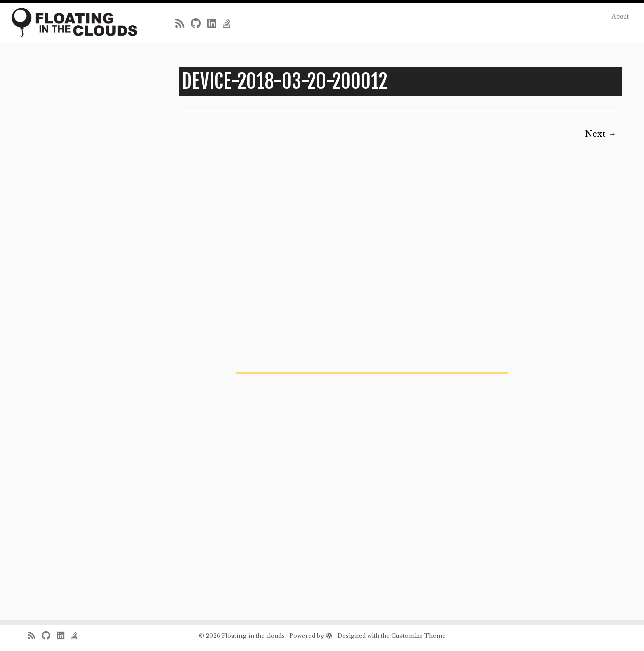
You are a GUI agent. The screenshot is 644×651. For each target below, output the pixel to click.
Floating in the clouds (253, 636)
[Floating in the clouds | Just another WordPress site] (74, 22)
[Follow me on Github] (199, 24)
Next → (601, 134)
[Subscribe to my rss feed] (183, 24)
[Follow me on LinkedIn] (215, 24)
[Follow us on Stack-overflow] (230, 24)
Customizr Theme (419, 636)
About (620, 16)
